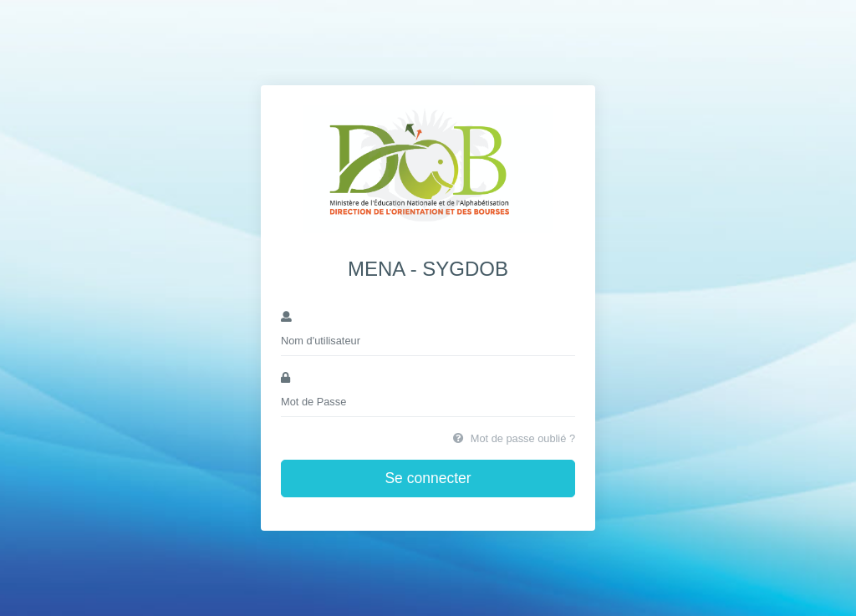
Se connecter (428, 478)
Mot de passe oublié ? (514, 438)
